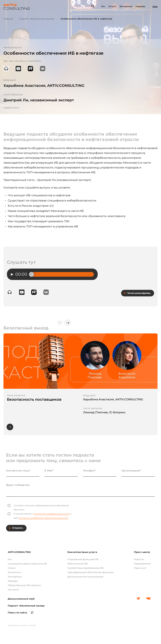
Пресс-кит (140, 568)
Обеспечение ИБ (77, 564)
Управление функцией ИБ (83, 559)
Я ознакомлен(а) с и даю (39, 516)
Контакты (13, 590)
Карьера (140, 6)
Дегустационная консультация (85, 577)
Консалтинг (15, 572)
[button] (68, 323)
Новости (139, 559)
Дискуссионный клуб (21, 599)
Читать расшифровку (139, 293)
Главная (8, 19)
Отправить (18, 528)
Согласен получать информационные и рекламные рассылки (38, 507)
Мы (103, 6)
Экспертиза (126, 6)
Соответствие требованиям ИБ (85, 568)
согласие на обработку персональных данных (43, 518)
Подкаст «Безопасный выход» (37, 19)
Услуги (112, 6)
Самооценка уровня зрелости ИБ (27, 564)
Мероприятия (142, 564)
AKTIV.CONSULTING (19, 552)
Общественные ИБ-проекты (24, 585)
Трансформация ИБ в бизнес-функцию (90, 572)
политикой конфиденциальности (52, 514)
